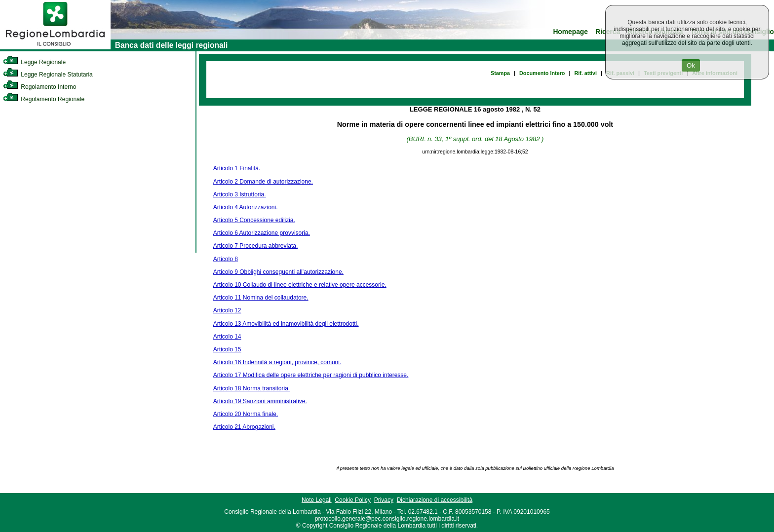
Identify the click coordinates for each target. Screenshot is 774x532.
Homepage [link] (570, 32)
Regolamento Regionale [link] (44, 99)
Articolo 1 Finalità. (237, 168)
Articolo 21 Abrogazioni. (244, 427)
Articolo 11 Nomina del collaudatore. (261, 298)
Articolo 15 (227, 349)
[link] (55, 47)
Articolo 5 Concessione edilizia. (254, 220)
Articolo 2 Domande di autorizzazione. (263, 182)
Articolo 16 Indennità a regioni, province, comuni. (277, 362)
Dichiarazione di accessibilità (435, 500)
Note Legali (317, 500)
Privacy (384, 500)
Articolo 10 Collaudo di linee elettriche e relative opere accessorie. (300, 285)
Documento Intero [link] (542, 73)
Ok (691, 65)
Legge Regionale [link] (34, 62)
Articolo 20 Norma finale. (246, 414)
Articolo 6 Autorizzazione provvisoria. (262, 233)
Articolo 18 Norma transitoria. (252, 388)
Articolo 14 (227, 337)
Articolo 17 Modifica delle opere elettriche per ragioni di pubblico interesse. (311, 375)
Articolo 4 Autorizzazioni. (246, 207)
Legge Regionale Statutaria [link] (48, 75)
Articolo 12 (227, 310)
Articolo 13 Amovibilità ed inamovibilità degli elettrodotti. (286, 324)
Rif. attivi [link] (585, 73)
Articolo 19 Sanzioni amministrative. (260, 401)
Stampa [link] (500, 73)
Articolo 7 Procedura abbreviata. (255, 246)
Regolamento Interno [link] (39, 87)
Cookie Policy (353, 500)
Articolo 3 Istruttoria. (240, 194)
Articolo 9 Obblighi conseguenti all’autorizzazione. (278, 272)
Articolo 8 (226, 259)
